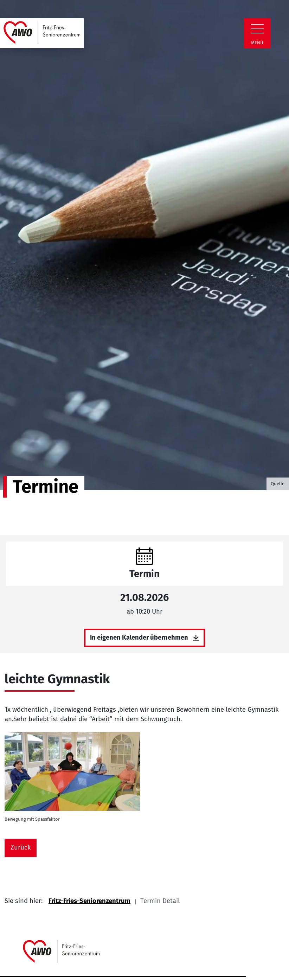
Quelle (278, 484)
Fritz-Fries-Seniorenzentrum (89, 901)
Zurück (21, 847)
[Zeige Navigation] (257, 29)
